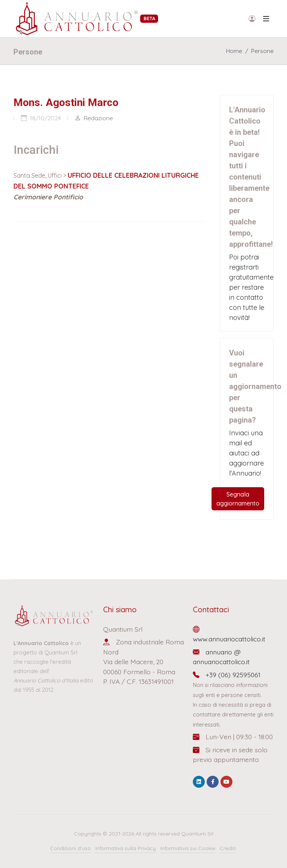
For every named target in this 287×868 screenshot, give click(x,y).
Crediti (228, 848)
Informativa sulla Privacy (126, 848)
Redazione (94, 118)
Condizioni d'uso (70, 848)
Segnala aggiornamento (238, 499)
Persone (262, 51)
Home (234, 51)
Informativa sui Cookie (188, 848)
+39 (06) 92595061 (227, 675)
